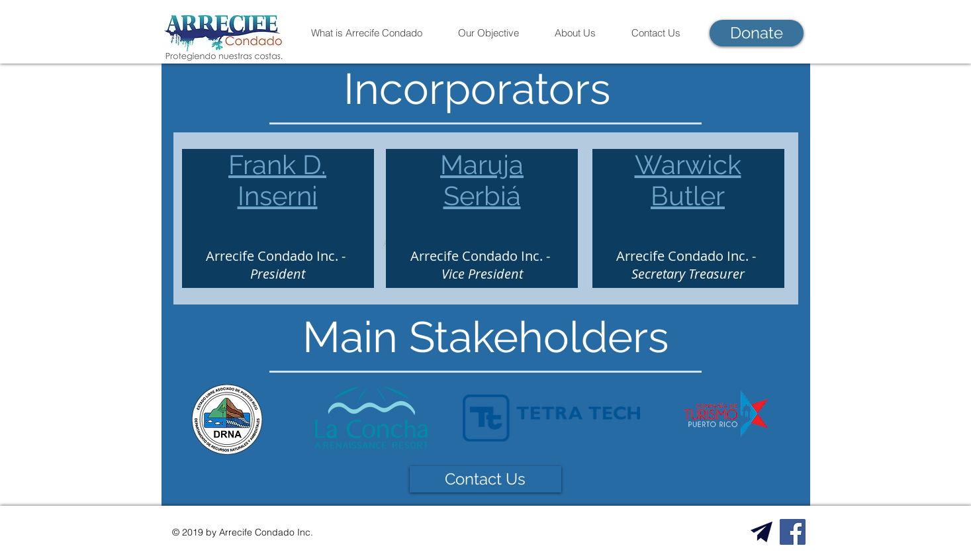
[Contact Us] (486, 479)
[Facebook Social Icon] (793, 532)
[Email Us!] (762, 532)
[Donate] (757, 33)
